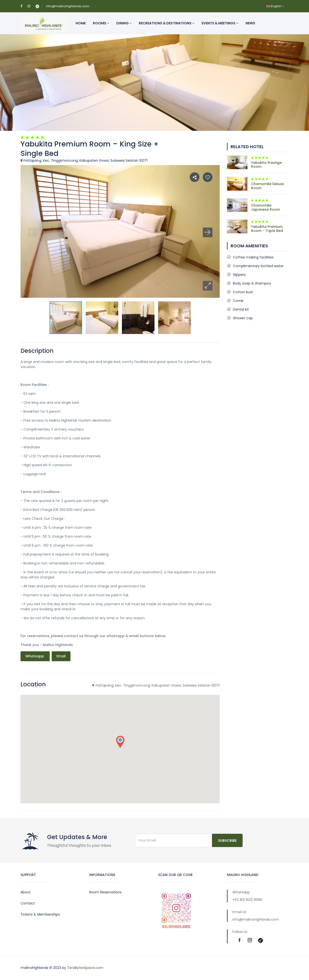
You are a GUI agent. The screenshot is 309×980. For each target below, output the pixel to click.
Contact (28, 903)
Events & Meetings (220, 23)
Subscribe (227, 841)
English (275, 6)
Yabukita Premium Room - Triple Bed (267, 229)
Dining (124, 23)
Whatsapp (35, 656)
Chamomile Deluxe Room (267, 186)
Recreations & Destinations (167, 23)
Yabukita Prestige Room (266, 165)
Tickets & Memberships (40, 914)
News (250, 23)
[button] (208, 286)
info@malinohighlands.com (68, 6)
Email (61, 656)
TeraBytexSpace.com (85, 968)
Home (81, 23)
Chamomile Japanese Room (266, 207)
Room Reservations (105, 892)
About (26, 892)
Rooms (101, 23)
